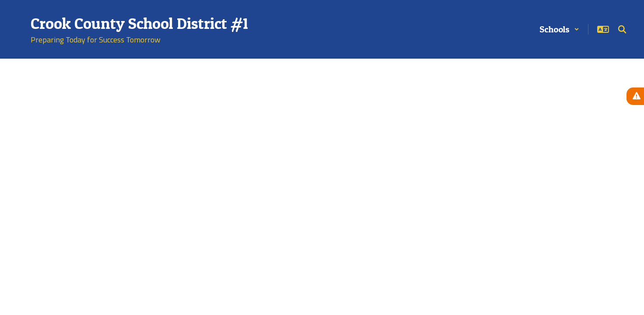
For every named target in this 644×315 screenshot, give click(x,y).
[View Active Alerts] (635, 96)
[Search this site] (622, 29)
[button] (559, 29)
